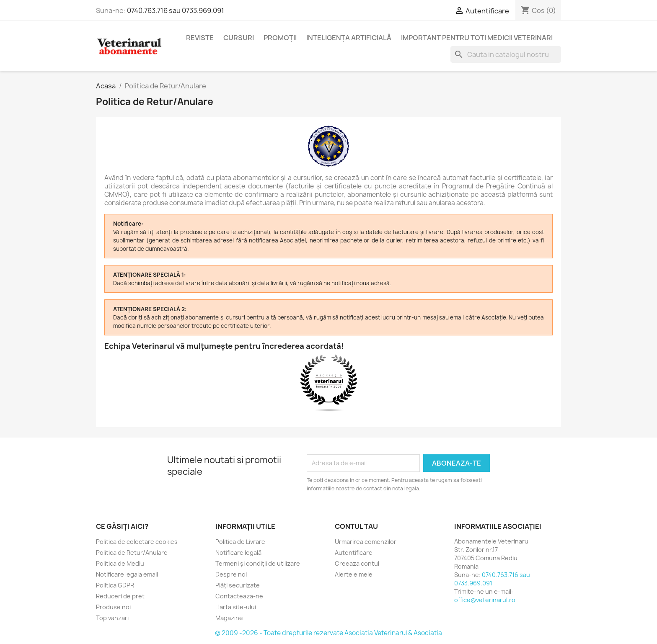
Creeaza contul (357, 563)
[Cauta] (506, 54)
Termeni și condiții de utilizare (258, 563)
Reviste (200, 38)
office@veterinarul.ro (485, 600)
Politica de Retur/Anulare (132, 553)
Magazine (229, 618)
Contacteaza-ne (239, 596)
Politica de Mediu (120, 563)
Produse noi (113, 607)
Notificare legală (238, 553)
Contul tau (356, 526)
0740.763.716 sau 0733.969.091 (176, 10)
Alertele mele (354, 574)
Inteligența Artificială (349, 38)
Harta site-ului (236, 607)
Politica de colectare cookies (137, 542)
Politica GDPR (115, 585)
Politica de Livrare (240, 542)
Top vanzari (112, 618)
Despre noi (231, 574)
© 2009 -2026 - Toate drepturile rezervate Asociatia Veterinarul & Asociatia (328, 633)
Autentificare (354, 553)
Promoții (280, 38)
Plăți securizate (238, 585)
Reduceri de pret (120, 596)
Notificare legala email (127, 574)
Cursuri (239, 38)
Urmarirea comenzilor (366, 542)
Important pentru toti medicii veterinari (477, 38)
